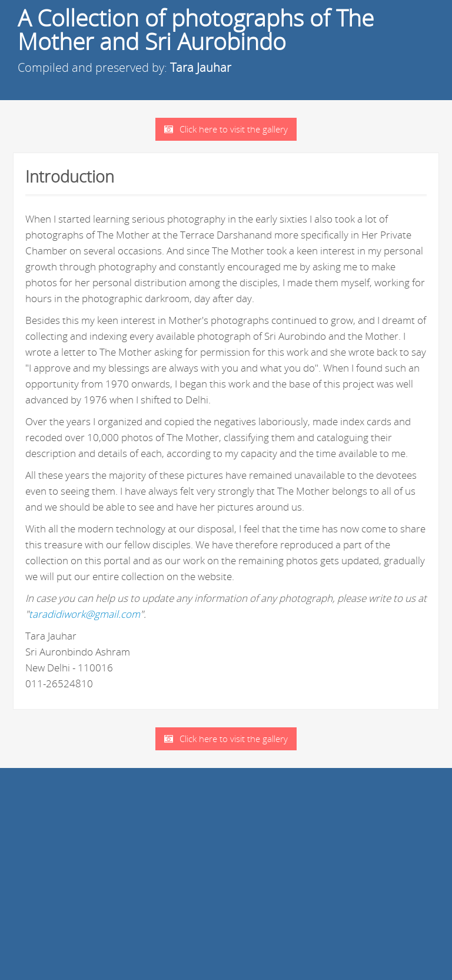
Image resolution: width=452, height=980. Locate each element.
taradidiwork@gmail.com (84, 614)
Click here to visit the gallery (226, 129)
